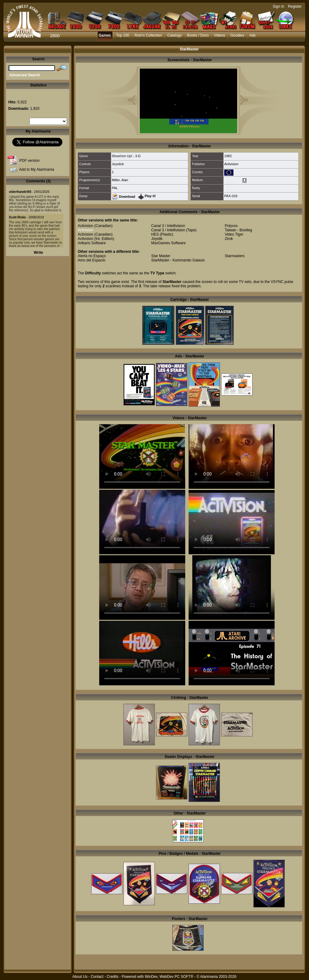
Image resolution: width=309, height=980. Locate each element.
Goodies (237, 35)
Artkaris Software (92, 243)
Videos (219, 35)
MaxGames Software (168, 243)
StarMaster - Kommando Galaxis (178, 260)
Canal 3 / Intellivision (168, 226)
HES (155, 234)
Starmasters (235, 256)
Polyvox (231, 226)
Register (295, 6)
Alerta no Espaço (92, 256)
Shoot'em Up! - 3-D (126, 156)
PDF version (29, 161)
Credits (112, 977)
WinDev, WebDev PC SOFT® (169, 977)
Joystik (157, 239)
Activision (231, 164)
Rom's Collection (148, 35)
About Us (80, 977)
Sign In (278, 6)
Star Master (161, 256)
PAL (115, 188)
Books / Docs (198, 35)
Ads (253, 35)
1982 (228, 156)
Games (105, 35)
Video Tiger (234, 234)
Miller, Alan (120, 180)
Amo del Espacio (92, 260)
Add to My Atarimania (37, 169)
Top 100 (123, 35)
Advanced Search (25, 75)
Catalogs (174, 35)
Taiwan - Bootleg (239, 230)
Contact (97, 977)
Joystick (118, 164)
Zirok (229, 239)
